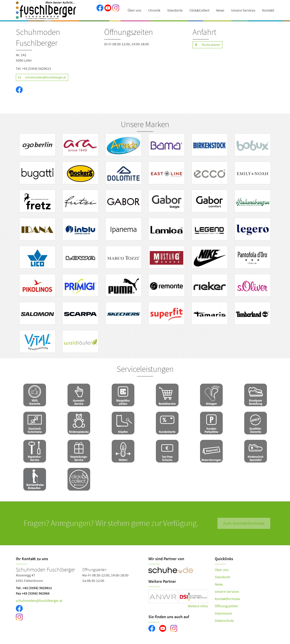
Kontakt (268, 10)
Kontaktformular (228, 599)
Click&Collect (199, 10)
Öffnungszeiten (226, 606)
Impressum (223, 613)
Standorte (175, 10)
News (220, 10)
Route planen (206, 45)
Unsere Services (243, 10)
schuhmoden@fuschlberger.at (41, 77)
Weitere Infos (198, 606)
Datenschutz (224, 620)
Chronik (154, 10)
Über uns (134, 10)
